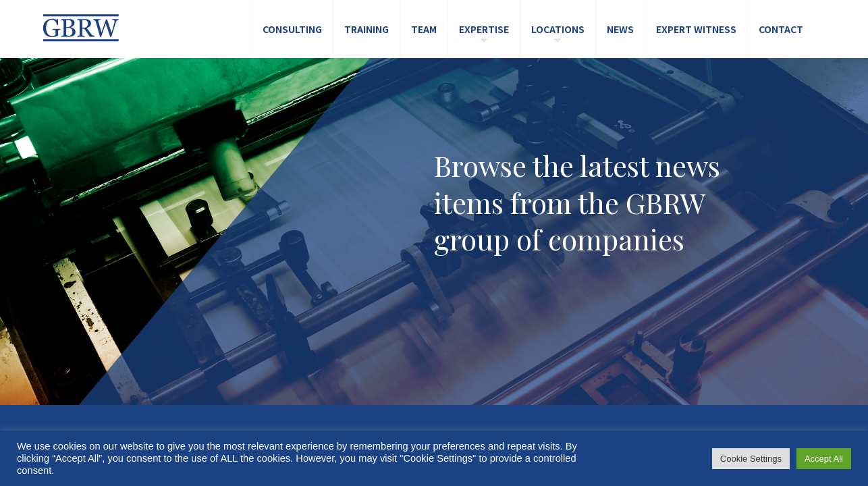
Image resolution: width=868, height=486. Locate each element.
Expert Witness (696, 29)
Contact (781, 29)
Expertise (484, 29)
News (620, 29)
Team (424, 29)
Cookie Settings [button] (751, 459)
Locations (558, 29)
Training (367, 29)
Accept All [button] (824, 459)
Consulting (292, 29)
